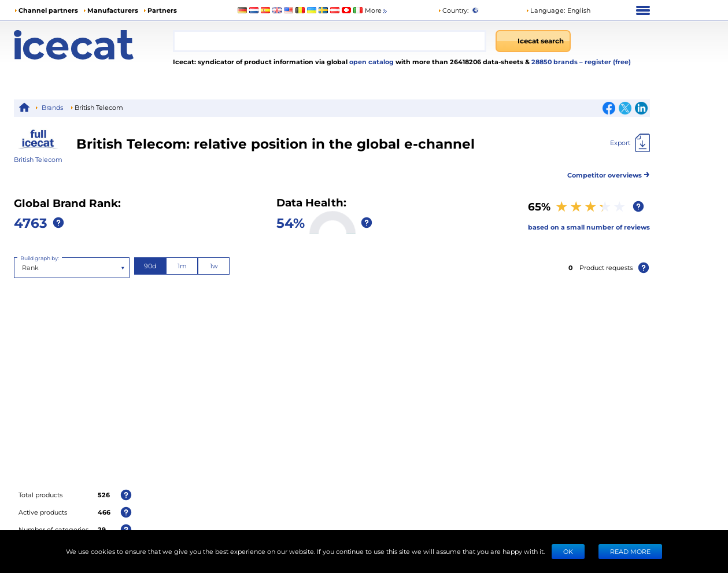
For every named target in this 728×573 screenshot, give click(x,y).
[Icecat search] (533, 41)
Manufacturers (113, 10)
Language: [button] (545, 10)
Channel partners (48, 10)
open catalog (371, 62)
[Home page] (93, 45)
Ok (568, 551)
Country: (453, 10)
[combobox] (330, 41)
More (377, 11)
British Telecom (38, 159)
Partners (162, 10)
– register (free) (605, 62)
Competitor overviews (609, 173)
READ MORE (630, 551)
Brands (52, 107)
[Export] (630, 143)
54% (291, 222)
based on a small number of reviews (589, 227)
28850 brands (555, 62)
